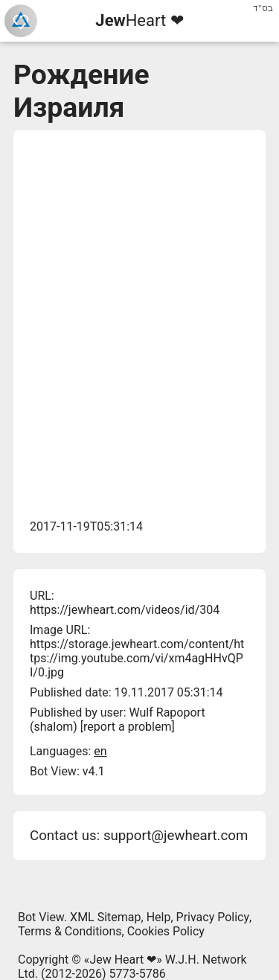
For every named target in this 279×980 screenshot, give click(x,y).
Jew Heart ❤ (123, 960)
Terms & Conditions (70, 931)
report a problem (127, 727)
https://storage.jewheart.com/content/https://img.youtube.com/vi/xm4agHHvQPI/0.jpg (137, 658)
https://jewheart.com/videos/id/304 (125, 610)
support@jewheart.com (176, 836)
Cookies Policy (166, 931)
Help (159, 917)
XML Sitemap (105, 917)
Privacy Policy (213, 917)
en (100, 751)
